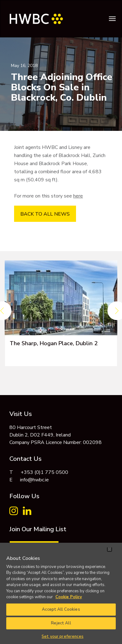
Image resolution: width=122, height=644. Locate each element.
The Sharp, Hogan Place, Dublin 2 (54, 343)
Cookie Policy (69, 597)
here (78, 196)
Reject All (61, 623)
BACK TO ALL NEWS (45, 214)
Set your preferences (63, 637)
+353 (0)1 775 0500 (44, 472)
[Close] (109, 549)
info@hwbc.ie (34, 480)
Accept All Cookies (61, 609)
